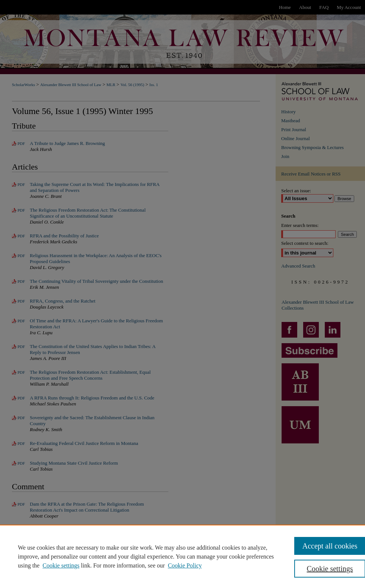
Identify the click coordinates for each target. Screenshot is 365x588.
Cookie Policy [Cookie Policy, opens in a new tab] (185, 565)
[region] (182, 556)
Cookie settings (61, 565)
